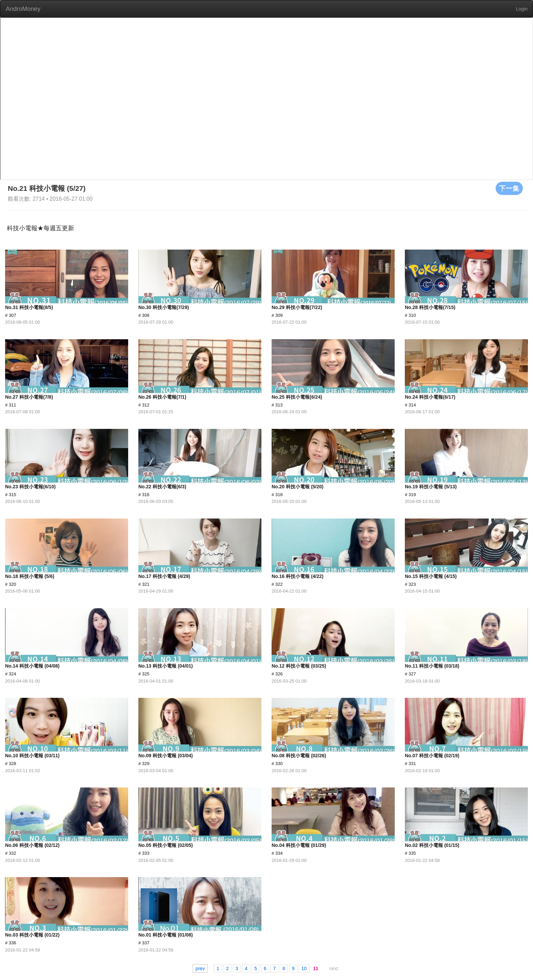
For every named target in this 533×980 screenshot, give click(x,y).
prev (200, 968)
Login (522, 9)
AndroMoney (23, 9)
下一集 (509, 188)
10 (304, 968)
